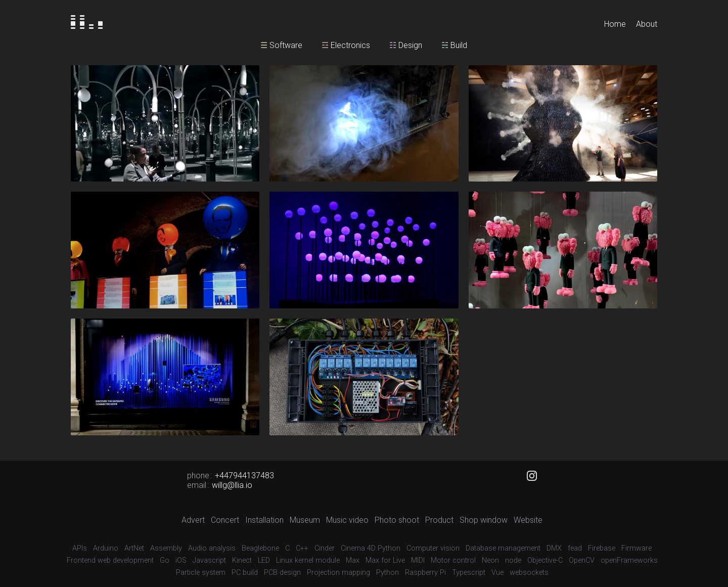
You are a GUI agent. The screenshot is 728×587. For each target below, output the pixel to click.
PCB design (282, 573)
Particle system (201, 573)
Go (165, 560)
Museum (305, 520)
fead (575, 548)
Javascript (209, 560)
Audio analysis (212, 548)
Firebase (602, 548)
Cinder (325, 548)
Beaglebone (260, 548)
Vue (497, 573)
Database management (503, 548)
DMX (554, 548)
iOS (181, 560)
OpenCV (582, 560)
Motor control (453, 560)
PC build (245, 573)
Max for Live (385, 560)
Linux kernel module (308, 560)
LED (264, 560)
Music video (347, 520)
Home (615, 24)
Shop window (484, 520)
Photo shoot (397, 520)
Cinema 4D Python (371, 548)
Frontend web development (110, 560)
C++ (302, 548)
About (647, 24)
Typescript (469, 573)
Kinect (242, 560)
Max (353, 560)
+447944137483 (244, 476)
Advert (193, 520)
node (513, 560)
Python (388, 573)
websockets (529, 573)
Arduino (106, 548)
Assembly (166, 548)
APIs (80, 548)
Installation (264, 520)
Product (439, 520)
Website (528, 520)
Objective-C (545, 560)
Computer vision (433, 548)
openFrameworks (629, 560)
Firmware (636, 548)
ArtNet (134, 548)
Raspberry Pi (425, 573)
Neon (490, 560)
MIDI (418, 560)
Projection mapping (338, 573)
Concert (225, 520)
